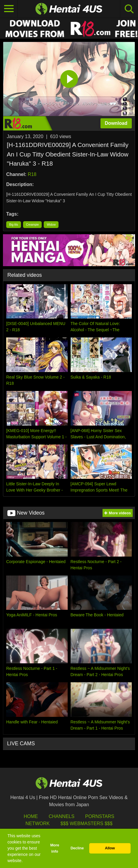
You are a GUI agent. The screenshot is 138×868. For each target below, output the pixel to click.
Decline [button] (77, 848)
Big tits (14, 225)
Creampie (32, 225)
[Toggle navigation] (9, 9)
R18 (32, 174)
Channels (62, 816)
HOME (31, 816)
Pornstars (100, 816)
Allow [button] (110, 848)
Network (38, 823)
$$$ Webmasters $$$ (87, 823)
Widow (51, 225)
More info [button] (55, 848)
